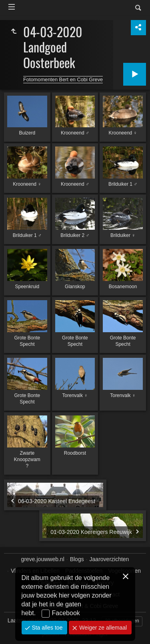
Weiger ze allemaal (102, 628)
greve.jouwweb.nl (43, 559)
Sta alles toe (47, 628)
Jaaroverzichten (109, 559)
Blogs (77, 559)
